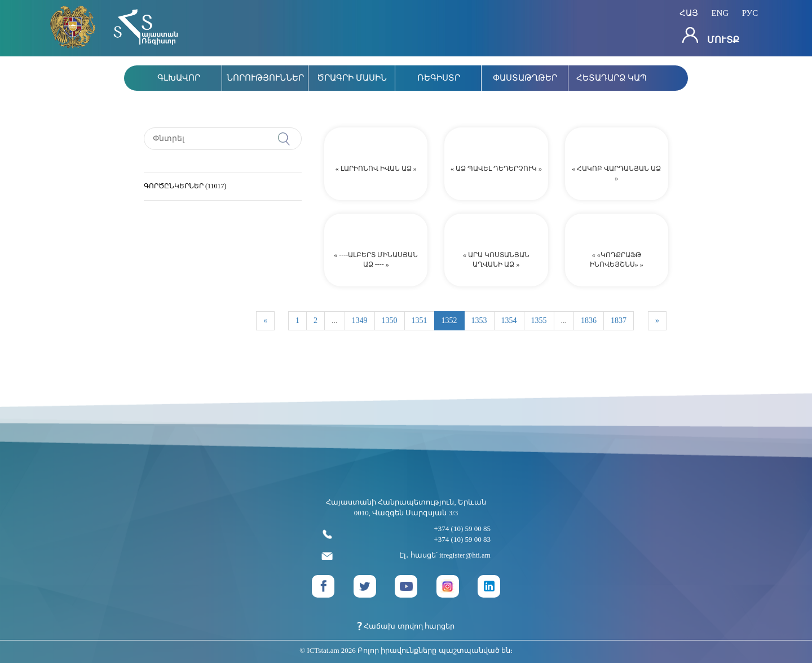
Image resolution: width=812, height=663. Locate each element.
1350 (390, 321)
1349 (360, 321)
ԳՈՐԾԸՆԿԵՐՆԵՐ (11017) (185, 186)
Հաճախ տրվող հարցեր (406, 626)
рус (750, 13)
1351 (420, 321)
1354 (509, 321)
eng (720, 13)
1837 (619, 321)
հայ (689, 13)
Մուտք (711, 36)
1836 (589, 321)
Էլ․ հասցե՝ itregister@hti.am (406, 556)
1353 (479, 321)
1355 (539, 321)
